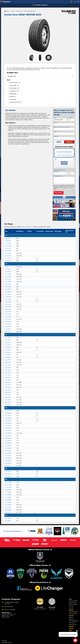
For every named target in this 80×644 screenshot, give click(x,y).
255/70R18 (8, 426)
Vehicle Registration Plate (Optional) (60, 171)
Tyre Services (72, 623)
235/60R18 (8, 413)
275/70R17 (8, 400)
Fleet (70, 630)
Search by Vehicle (73, 601)
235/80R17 (8, 353)
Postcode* (56, 136)
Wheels (71, 610)
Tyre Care (71, 606)
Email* (55, 132)
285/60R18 (8, 461)
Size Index (4, 641)
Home (7, 11)
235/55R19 (8, 471)
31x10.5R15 (8, 243)
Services (71, 615)
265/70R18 (8, 453)
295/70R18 (8, 466)
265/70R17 (8, 397)
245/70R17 (8, 360)
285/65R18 (8, 463)
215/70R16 (8, 274)
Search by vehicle (26, 227)
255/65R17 (8, 367)
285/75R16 (8, 332)
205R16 (7, 267)
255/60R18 (8, 416)
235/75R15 (8, 258)
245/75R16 (8, 304)
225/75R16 (8, 279)
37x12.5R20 (8, 487)
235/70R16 (8, 284)
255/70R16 (8, 307)
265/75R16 (8, 329)
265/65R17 (8, 385)
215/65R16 (8, 269)
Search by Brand (73, 605)
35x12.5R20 (8, 485)
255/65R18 (8, 423)
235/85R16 (8, 292)
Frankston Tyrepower (40, 5)
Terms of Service (70, 188)
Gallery (71, 632)
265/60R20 (8, 490)
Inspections (72, 619)
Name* (55, 122)
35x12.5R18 (8, 411)
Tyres (70, 599)
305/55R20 (8, 512)
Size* (55, 118)
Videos (71, 636)
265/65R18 (8, 443)
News (71, 634)
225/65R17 (8, 340)
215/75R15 (8, 253)
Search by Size (73, 603)
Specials (71, 626)
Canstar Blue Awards (7, 642)
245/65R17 (8, 355)
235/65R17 (8, 348)
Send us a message (10, 610)
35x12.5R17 (8, 338)
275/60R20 (8, 495)
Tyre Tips (71, 608)
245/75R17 (8, 362)
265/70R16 (8, 319)
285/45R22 (8, 518)
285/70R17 (8, 402)
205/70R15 (8, 248)
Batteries (71, 617)
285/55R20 (8, 507)
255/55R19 (8, 474)
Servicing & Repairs (74, 621)
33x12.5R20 (8, 482)
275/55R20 (8, 492)
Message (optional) (58, 176)
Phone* (61, 127)
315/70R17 (8, 405)
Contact (71, 628)
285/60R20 (8, 510)
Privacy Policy (60, 188)
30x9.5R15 (8, 238)
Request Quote (59, 193)
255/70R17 (8, 372)
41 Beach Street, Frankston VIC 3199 (12, 603)
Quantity (70, 118)
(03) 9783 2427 (9, 607)
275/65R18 (8, 456)
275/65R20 (8, 505)
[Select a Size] (40, 76)
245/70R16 (8, 297)
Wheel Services (73, 625)
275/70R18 (8, 458)
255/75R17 (8, 382)
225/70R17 (8, 343)
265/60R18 (8, 433)
